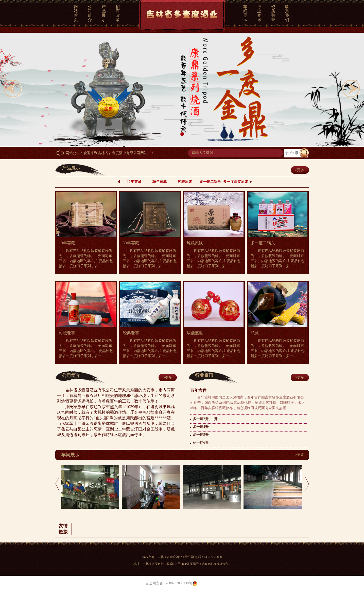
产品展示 (104, 13)
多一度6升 (201, 443)
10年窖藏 (134, 182)
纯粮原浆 (185, 182)
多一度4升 (201, 427)
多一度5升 (201, 435)
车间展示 (245, 13)
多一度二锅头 (210, 182)
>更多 (300, 170)
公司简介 (90, 13)
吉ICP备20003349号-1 (216, 564)
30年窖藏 (160, 182)
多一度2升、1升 (205, 419)
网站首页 (76, 13)
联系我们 (287, 13)
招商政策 (118, 13)
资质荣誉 (273, 13)
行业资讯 (259, 13)
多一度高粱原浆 (236, 182)
